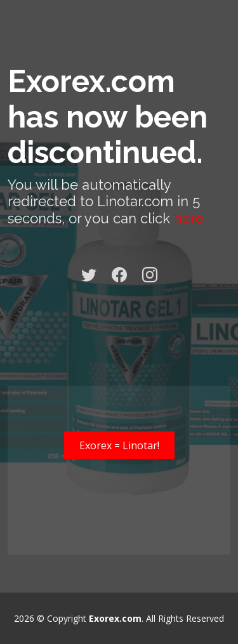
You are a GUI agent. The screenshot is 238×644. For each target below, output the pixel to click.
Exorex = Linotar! (119, 445)
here (189, 218)
